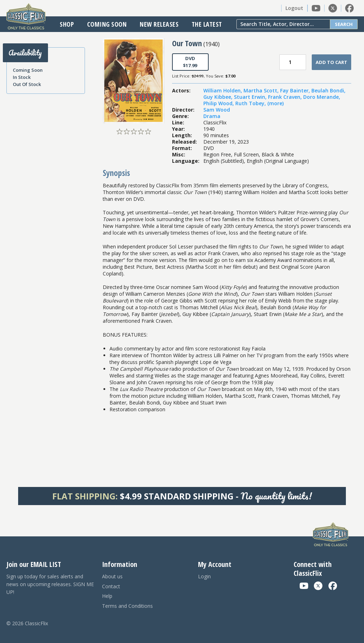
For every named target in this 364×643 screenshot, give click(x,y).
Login (204, 576)
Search (344, 24)
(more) (275, 103)
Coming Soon (107, 24)
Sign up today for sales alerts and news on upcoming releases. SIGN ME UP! (50, 584)
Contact (111, 586)
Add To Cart (331, 62)
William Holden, (223, 90)
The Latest (207, 24)
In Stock (22, 77)
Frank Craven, (286, 97)
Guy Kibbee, (219, 97)
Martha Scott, (262, 90)
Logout (294, 8)
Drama (212, 116)
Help (107, 596)
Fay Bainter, (296, 90)
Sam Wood (217, 110)
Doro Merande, (322, 97)
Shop (67, 24)
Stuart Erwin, (251, 97)
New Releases (159, 24)
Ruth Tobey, (251, 103)
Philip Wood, (219, 103)
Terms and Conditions (127, 606)
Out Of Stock (27, 84)
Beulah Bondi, (328, 90)
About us (112, 576)
